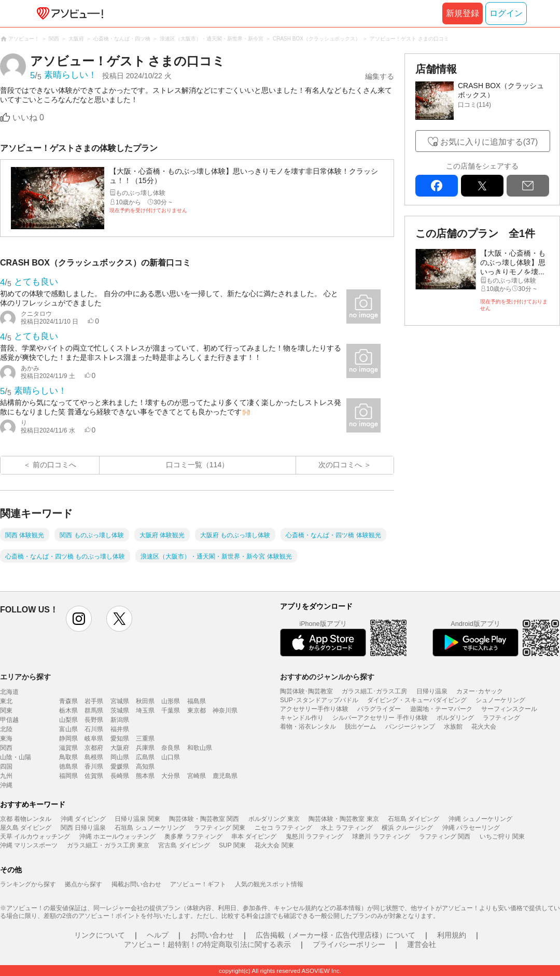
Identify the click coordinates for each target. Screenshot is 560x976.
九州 (6, 776)
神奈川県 (225, 710)
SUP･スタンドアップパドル (319, 700)
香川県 (94, 766)
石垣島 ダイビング (414, 819)
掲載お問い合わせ (136, 884)
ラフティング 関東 (220, 828)
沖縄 (6, 785)
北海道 (9, 692)
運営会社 (422, 944)
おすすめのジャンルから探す (327, 677)
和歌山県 (200, 748)
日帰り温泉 (432, 691)
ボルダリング (455, 718)
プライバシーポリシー (349, 944)
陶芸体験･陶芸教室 (306, 691)
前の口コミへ (54, 465)
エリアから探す (25, 677)
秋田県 (145, 701)
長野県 (94, 720)
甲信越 (9, 720)
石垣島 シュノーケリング (150, 828)
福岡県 (68, 776)
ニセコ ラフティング (283, 828)
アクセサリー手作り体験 (314, 709)
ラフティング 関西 (445, 836)
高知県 (145, 766)
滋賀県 (68, 748)
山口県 (171, 757)
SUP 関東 (232, 845)
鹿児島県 (225, 776)
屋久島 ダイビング (26, 828)
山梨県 (68, 720)
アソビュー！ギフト (198, 884)
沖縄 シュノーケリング (480, 819)
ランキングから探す (28, 884)
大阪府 (120, 748)
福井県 (120, 729)
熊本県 (145, 776)
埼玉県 (145, 710)
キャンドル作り (302, 718)
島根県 (94, 757)
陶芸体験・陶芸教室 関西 (204, 819)
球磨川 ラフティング (381, 836)
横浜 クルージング (407, 828)
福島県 (197, 701)
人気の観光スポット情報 (269, 884)
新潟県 (120, 720)
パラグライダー (379, 709)
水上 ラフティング (347, 828)
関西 (6, 748)
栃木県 (68, 710)
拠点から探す (83, 884)
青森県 (68, 701)
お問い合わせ (212, 935)
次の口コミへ (340, 465)
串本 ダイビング (254, 836)
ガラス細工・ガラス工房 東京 (108, 845)
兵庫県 (145, 748)
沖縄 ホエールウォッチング (117, 836)
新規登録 (463, 13)
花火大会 (484, 727)
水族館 (453, 727)
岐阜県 (94, 738)
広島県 (145, 757)
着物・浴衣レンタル (308, 727)
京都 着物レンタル (26, 819)
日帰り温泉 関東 (137, 819)
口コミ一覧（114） (197, 465)
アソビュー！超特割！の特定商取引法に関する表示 (207, 944)
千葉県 (171, 710)
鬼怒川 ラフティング (314, 836)
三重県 (145, 738)
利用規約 (452, 935)
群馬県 (94, 710)
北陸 (6, 729)
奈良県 (171, 748)
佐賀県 (94, 776)
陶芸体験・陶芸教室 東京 (344, 819)
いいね (28, 117)
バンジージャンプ (410, 727)
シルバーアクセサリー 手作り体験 (380, 718)
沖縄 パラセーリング (471, 828)
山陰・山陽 (16, 757)
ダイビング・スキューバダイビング (417, 700)
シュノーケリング (500, 700)
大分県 (171, 776)
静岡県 (68, 738)
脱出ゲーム (360, 727)
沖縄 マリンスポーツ (29, 845)
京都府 (94, 748)
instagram (79, 619)
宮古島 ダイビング (184, 845)
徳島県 (68, 766)
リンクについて (100, 935)
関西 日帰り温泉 (83, 828)
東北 (6, 701)
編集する (380, 76)
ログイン (506, 13)
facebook (437, 186)
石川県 (94, 729)
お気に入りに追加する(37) (489, 142)
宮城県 (120, 701)
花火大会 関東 (274, 845)
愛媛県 (120, 766)
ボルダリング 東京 (274, 819)
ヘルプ (158, 935)
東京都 (197, 710)
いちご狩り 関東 (502, 836)
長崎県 (120, 776)
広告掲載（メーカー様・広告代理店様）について (335, 935)
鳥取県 (68, 757)
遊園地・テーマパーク (441, 709)
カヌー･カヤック (480, 691)
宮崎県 (197, 776)
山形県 (171, 701)
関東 (6, 710)
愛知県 (120, 738)
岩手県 (94, 701)
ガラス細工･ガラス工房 (374, 691)
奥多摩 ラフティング (193, 836)
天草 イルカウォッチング (35, 836)
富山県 (68, 729)
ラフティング (501, 718)
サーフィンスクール (509, 709)
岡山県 (120, 757)
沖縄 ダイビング (83, 819)
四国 (6, 766)
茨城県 (120, 710)
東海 (6, 738)
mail (528, 186)
